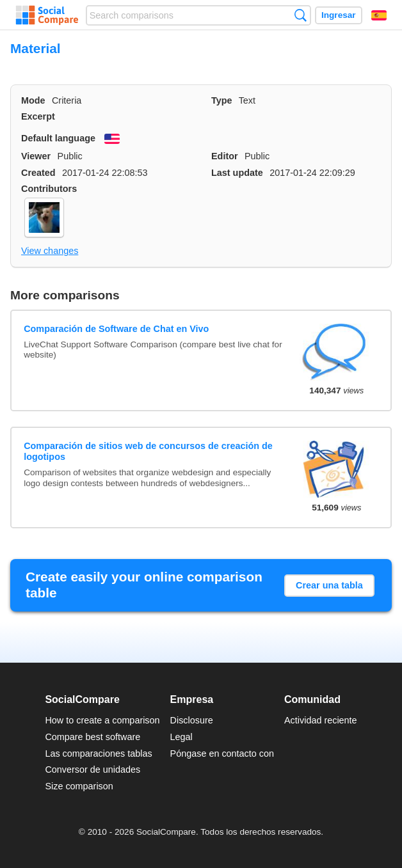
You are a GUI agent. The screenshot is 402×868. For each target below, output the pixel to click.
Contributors (49, 189)
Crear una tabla (329, 585)
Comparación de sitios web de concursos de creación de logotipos (148, 451)
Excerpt (38, 116)
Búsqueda (301, 15)
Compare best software (92, 737)
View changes (50, 251)
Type (222, 100)
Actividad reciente (321, 720)
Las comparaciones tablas (98, 754)
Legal (181, 737)
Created (38, 173)
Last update (237, 173)
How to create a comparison (102, 720)
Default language (58, 138)
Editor (225, 156)
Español (379, 15)
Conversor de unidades (92, 769)
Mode (33, 100)
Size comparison (79, 786)
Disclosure (192, 720)
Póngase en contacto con (222, 754)
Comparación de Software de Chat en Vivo (116, 329)
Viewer (36, 156)
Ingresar (339, 15)
